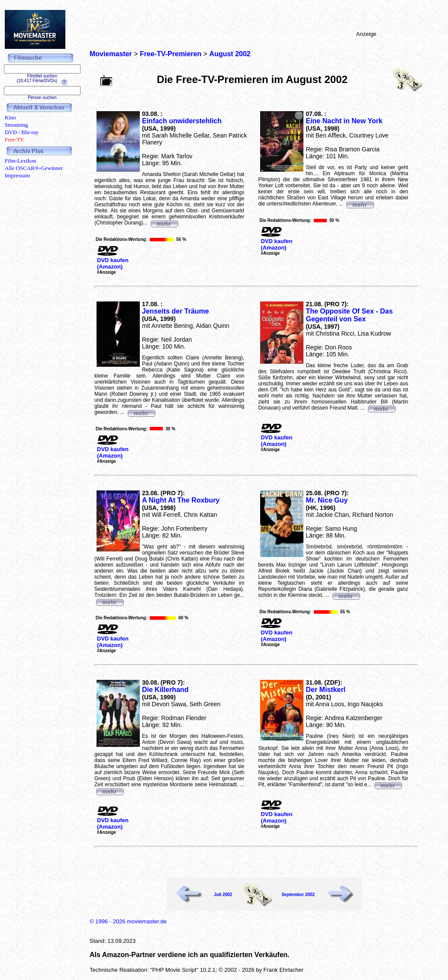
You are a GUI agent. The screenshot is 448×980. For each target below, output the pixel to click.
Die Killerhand (165, 690)
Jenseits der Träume (176, 311)
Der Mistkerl (326, 690)
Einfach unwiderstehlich (182, 121)
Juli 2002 (223, 895)
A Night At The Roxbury (181, 500)
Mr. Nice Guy (327, 500)
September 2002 (298, 895)
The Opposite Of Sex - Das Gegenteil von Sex (349, 315)
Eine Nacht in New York (344, 121)
